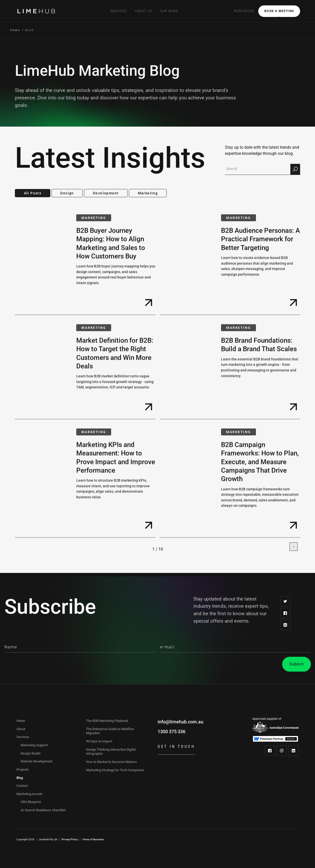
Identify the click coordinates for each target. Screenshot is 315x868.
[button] (119, 11)
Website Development (36, 761)
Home (15, 30)
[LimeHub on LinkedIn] (293, 751)
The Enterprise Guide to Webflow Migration (110, 731)
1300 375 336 (171, 732)
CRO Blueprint (31, 802)
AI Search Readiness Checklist (43, 810)
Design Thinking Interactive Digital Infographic (111, 752)
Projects (23, 770)
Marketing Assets (30, 794)
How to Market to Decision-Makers (111, 762)
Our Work (169, 11)
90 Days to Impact (99, 741)
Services (23, 737)
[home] (37, 11)
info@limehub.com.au (180, 722)
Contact (22, 786)
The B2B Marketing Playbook (107, 721)
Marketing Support (34, 745)
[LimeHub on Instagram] (282, 751)
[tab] (33, 193)
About (21, 729)
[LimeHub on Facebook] (270, 751)
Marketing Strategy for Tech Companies (115, 770)
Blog (20, 778)
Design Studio (31, 753)
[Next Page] (294, 547)
